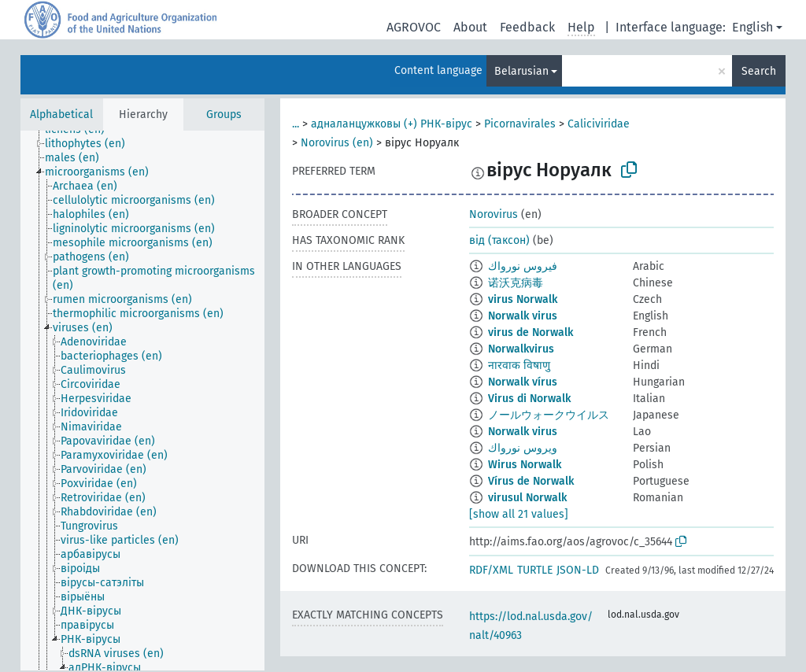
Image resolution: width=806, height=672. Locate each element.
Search (759, 71)
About (470, 27)
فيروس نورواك (523, 266)
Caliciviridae (599, 124)
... (296, 124)
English (752, 27)
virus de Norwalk (531, 332)
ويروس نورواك (523, 448)
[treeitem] (92, 144)
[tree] (142, 401)
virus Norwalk (523, 299)
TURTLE (535, 570)
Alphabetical (61, 114)
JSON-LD (578, 570)
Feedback (527, 27)
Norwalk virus (523, 316)
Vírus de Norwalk (531, 481)
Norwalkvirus (521, 349)
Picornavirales (520, 124)
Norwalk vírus (523, 382)
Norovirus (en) (337, 143)
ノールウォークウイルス (549, 415)
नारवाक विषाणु (519, 366)
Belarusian (521, 71)
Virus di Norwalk (529, 399)
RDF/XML (491, 570)
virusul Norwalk (527, 498)
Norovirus (494, 214)
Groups (224, 114)
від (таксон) (499, 240)
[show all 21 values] (519, 514)
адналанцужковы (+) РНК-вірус (392, 124)
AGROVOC (414, 27)
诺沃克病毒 (516, 283)
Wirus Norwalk (525, 465)
